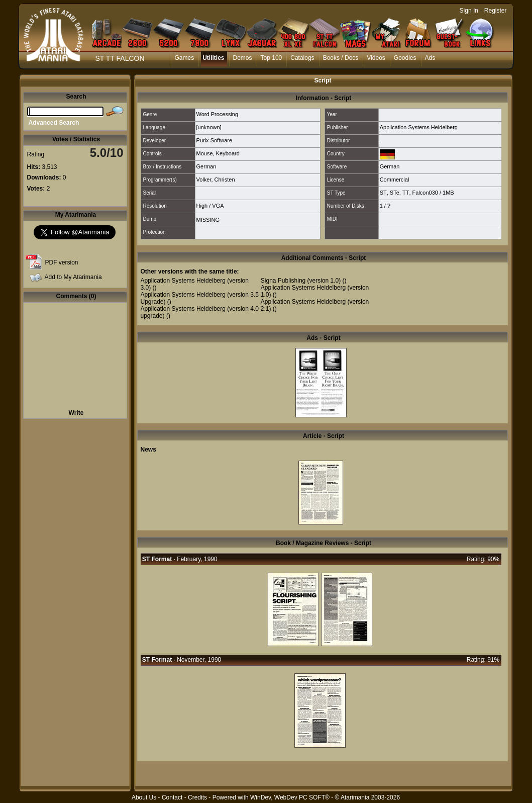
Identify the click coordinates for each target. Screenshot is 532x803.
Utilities (213, 58)
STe (395, 193)
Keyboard (228, 153)
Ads (430, 58)
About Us (144, 797)
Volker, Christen (216, 180)
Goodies (405, 58)
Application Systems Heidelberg (419, 127)
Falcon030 (425, 193)
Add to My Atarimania (73, 277)
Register (496, 11)
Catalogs (302, 58)
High (202, 206)
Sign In (469, 11)
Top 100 (272, 58)
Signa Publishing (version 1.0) (301, 281)
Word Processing (218, 114)
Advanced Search (54, 123)
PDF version (62, 262)
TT (406, 193)
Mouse (205, 153)
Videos (376, 58)
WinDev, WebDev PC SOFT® (290, 797)
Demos (243, 58)
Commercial (395, 180)
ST (383, 193)
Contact (172, 797)
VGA (218, 206)
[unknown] (209, 127)
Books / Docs (341, 58)
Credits (197, 797)
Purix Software (215, 140)
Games (185, 58)
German (206, 166)
